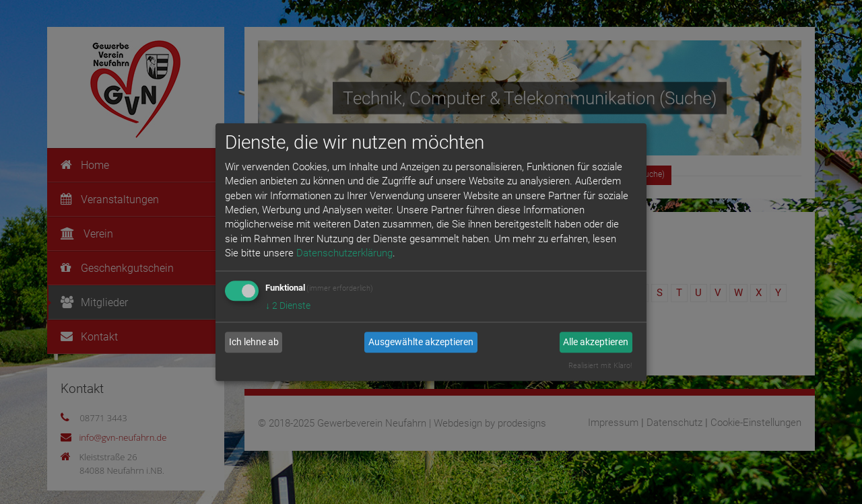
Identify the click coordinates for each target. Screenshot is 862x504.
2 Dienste (288, 305)
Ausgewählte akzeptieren (421, 343)
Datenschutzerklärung (344, 254)
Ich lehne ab (254, 343)
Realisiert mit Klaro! (600, 366)
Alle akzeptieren (596, 343)
